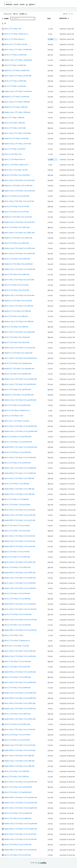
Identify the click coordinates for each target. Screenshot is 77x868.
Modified (64, 18)
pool (16, 4)
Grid (71, 14)
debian (9, 4)
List (65, 14)
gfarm (32, 4)
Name (7, 18)
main (22, 4)
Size (49, 19)
